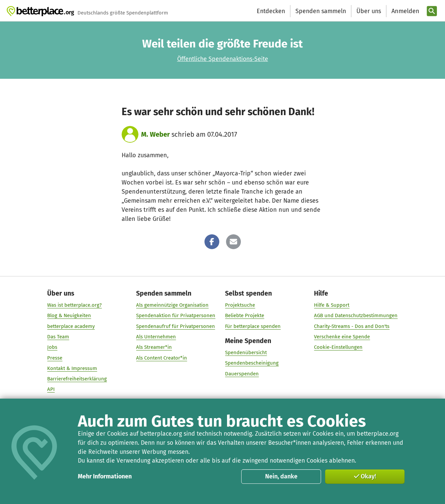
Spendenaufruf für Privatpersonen (176, 326)
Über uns (369, 11)
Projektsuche (240, 305)
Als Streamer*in (154, 347)
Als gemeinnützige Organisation (172, 305)
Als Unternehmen (156, 337)
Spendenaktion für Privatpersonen (176, 315)
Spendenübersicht (246, 352)
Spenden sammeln (321, 11)
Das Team (58, 337)
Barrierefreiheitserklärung (77, 379)
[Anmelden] (405, 11)
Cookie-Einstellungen (339, 347)
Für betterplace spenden (253, 326)
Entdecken (271, 11)
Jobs (52, 347)
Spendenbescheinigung (252, 363)
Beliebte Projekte (245, 315)
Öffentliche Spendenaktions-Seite (223, 59)
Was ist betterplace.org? (74, 305)
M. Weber (155, 134)
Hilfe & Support (332, 305)
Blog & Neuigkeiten (69, 315)
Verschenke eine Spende (342, 337)
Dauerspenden (242, 373)
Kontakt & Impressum (72, 368)
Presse (55, 358)
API (51, 389)
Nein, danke (281, 476)
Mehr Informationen (105, 476)
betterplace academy (71, 326)
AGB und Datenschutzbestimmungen (356, 315)
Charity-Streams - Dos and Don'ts (352, 326)
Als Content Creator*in (162, 358)
